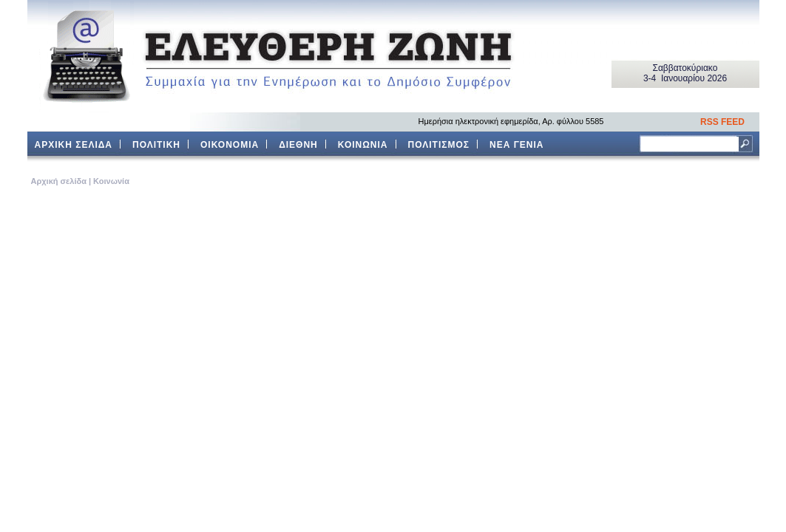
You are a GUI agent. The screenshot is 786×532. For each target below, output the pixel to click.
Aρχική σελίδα (59, 181)
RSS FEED (722, 122)
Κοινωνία (111, 181)
